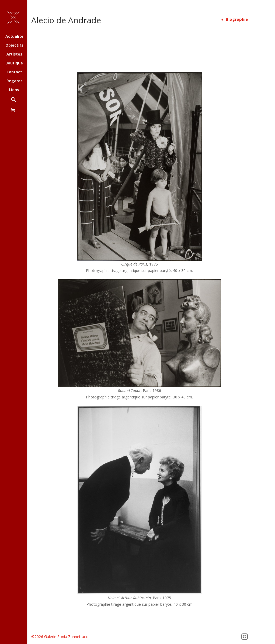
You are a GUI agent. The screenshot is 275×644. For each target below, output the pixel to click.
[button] (19, 102)
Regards (15, 81)
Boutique (14, 63)
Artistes (14, 54)
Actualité (14, 37)
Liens (14, 90)
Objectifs (14, 46)
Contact (14, 72)
